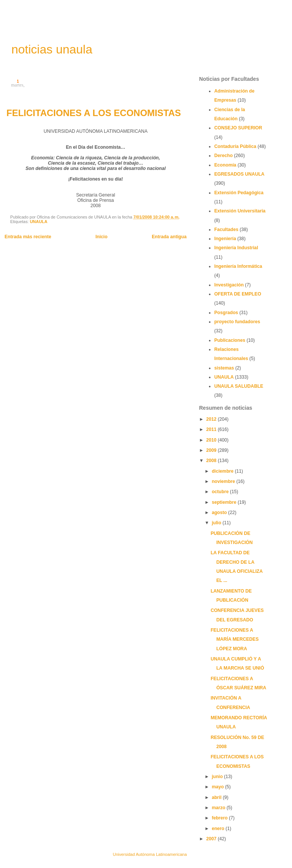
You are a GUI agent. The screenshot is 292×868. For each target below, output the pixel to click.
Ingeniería (225, 239)
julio (217, 523)
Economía (225, 165)
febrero (220, 818)
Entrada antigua (169, 237)
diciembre (223, 471)
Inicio (102, 237)
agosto (220, 513)
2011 (212, 429)
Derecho (224, 156)
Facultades (226, 230)
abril (217, 797)
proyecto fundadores (237, 322)
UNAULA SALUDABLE (239, 386)
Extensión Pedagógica (239, 193)
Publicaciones (230, 340)
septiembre (224, 502)
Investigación (229, 285)
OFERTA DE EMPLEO (238, 294)
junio (218, 777)
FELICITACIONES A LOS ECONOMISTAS (94, 113)
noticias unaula (52, 49)
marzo (219, 808)
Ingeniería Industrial (236, 248)
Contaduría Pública (235, 146)
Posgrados (226, 313)
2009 (212, 450)
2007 (212, 839)
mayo (218, 787)
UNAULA (39, 222)
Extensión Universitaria (240, 211)
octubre (221, 492)
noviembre (224, 481)
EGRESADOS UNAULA (239, 174)
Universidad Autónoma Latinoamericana (150, 854)
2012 (212, 419)
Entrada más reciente (28, 237)
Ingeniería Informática (238, 266)
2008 (212, 461)
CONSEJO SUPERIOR (238, 128)
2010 (212, 440)
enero (218, 829)
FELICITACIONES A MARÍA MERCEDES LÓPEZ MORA (235, 639)
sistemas (224, 368)
